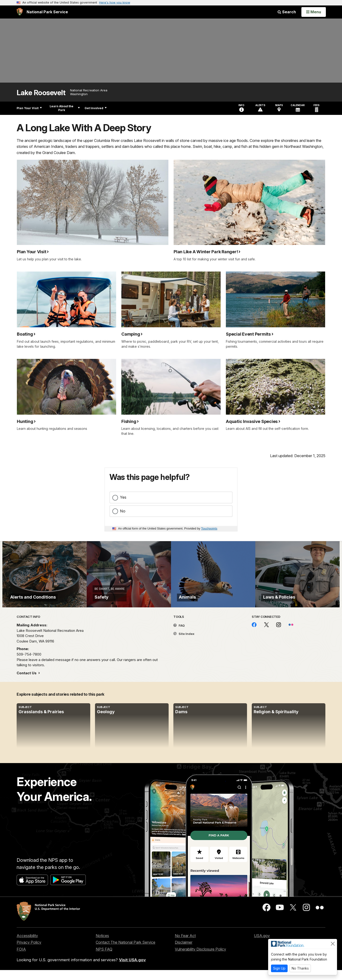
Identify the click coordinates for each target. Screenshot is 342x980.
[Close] (333, 944)
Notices (102, 945)
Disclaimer (184, 952)
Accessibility (27, 945)
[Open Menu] (314, 12)
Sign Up (279, 968)
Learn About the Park (65, 108)
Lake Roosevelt (41, 93)
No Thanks (300, 968)
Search (287, 12)
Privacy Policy (29, 952)
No (123, 511)
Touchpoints (209, 528)
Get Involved (96, 108)
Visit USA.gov (132, 970)
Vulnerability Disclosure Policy (200, 959)
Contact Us (27, 683)
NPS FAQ (104, 959)
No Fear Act (185, 945)
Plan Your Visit (29, 108)
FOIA (21, 959)
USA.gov (262, 945)
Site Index (184, 644)
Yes (123, 497)
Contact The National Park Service (126, 952)
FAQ (179, 635)
